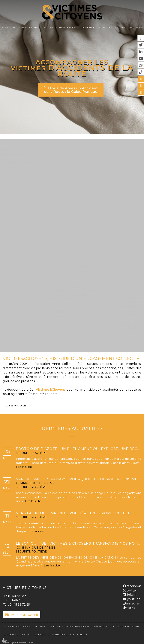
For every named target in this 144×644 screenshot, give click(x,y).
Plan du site (41, 633)
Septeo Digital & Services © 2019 (18, 641)
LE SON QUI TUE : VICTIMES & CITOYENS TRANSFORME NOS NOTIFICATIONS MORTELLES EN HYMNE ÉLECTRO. (79, 544)
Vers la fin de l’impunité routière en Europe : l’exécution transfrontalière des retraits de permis (79, 513)
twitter (132, 590)
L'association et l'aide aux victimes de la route (72, 131)
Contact (26, 633)
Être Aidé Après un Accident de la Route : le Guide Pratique (71, 89)
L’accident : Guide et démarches (60, 27)
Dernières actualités (72, 428)
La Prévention (72, 279)
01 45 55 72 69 (20, 605)
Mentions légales (63, 633)
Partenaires (136, 27)
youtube (133, 598)
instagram (133, 602)
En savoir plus (16, 405)
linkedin (132, 594)
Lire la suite (24, 467)
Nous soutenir (117, 27)
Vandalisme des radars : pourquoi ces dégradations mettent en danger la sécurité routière (79, 479)
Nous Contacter (24, 615)
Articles (82, 633)
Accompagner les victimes (61, 64)
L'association (8, 27)
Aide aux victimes (29, 27)
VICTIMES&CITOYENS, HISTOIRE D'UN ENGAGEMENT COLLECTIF (71, 359)
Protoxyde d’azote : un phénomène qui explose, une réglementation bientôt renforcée (79, 449)
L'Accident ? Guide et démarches (72, 205)
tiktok (130, 607)
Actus (102, 27)
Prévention (88, 27)
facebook (133, 585)
